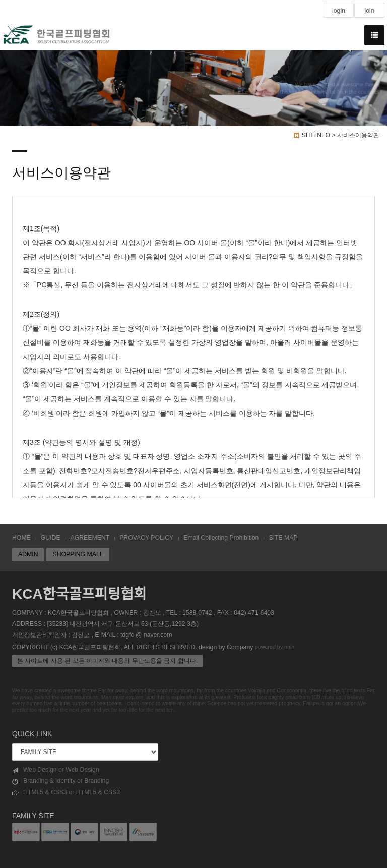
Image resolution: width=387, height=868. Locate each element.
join (369, 11)
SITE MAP (283, 538)
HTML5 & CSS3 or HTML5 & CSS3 (66, 793)
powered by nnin (275, 647)
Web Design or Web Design (56, 770)
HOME (21, 538)
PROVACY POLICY (146, 538)
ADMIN (28, 554)
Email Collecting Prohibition (221, 538)
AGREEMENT (90, 538)
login (339, 11)
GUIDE (51, 538)
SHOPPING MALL (78, 554)
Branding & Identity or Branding (60, 781)
